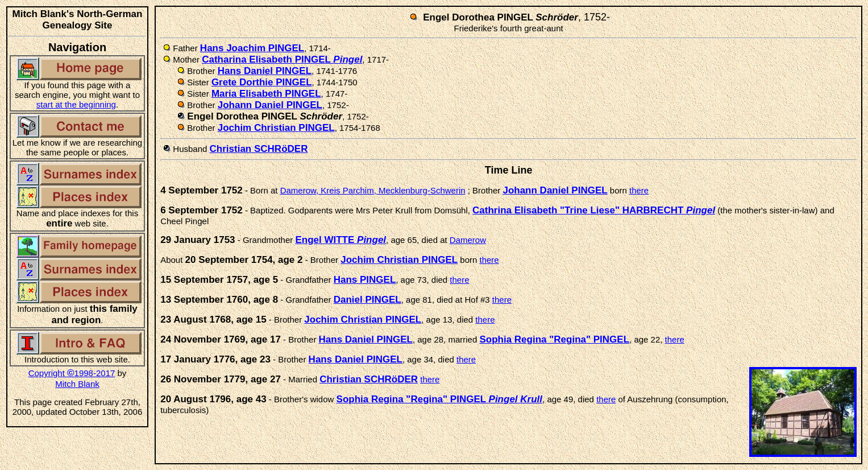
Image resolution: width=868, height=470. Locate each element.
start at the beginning (76, 104)
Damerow (468, 240)
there (639, 190)
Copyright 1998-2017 (72, 373)
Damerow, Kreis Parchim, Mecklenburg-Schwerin (373, 190)
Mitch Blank (77, 384)
